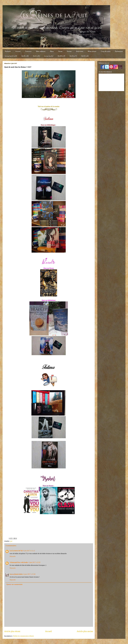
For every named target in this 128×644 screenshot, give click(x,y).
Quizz (60, 51)
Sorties (69, 51)
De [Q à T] (73, 56)
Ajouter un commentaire (14, 584)
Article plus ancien (85, 631)
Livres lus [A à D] (11, 56)
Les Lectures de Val (16, 551)
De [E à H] (25, 56)
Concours (28, 51)
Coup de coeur (106, 51)
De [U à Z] (85, 56)
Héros (52, 51)
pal (11, 541)
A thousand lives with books (19, 562)
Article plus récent (12, 631)
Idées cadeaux (41, 51)
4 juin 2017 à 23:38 (29, 574)
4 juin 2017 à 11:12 (29, 551)
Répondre (13, 556)
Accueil (18, 51)
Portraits (8, 51)
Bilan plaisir (92, 51)
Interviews (80, 51)
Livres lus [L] (49, 56)
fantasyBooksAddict (16, 574)
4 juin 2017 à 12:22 (34, 562)
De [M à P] (61, 56)
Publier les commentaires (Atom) (23, 636)
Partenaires (119, 51)
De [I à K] (36, 56)
